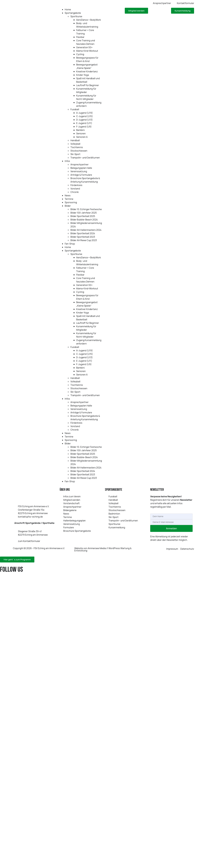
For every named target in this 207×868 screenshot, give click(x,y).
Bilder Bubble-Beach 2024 (84, 220)
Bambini (80, 130)
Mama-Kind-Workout (87, 51)
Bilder (68, 206)
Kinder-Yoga (83, 75)
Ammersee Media (97, 548)
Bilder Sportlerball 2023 (83, 237)
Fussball (75, 109)
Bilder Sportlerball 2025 (83, 216)
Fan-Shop (70, 244)
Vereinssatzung (79, 171)
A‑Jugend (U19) (85, 113)
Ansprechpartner (79, 164)
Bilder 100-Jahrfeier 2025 (84, 213)
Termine (69, 199)
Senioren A (82, 137)
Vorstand (75, 189)
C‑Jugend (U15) (85, 116)
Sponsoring (71, 202)
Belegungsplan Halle (81, 168)
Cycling (80, 54)
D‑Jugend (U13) (84, 120)
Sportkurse (76, 16)
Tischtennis (77, 147)
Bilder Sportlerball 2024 (83, 233)
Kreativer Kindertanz (87, 71)
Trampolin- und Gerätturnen (85, 158)
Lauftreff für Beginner (88, 85)
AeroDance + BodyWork (89, 20)
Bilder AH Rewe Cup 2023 (84, 240)
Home (68, 9)
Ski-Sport (75, 154)
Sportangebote (73, 13)
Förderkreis (76, 185)
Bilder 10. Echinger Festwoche (86, 209)
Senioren (81, 133)
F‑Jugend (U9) (84, 127)
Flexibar (80, 37)
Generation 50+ (84, 47)
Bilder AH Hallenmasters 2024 (86, 230)
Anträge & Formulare (81, 175)
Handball (75, 140)
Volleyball (75, 144)
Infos (67, 161)
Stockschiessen (79, 151)
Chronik (75, 192)
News (68, 195)
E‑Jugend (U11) (84, 123)
